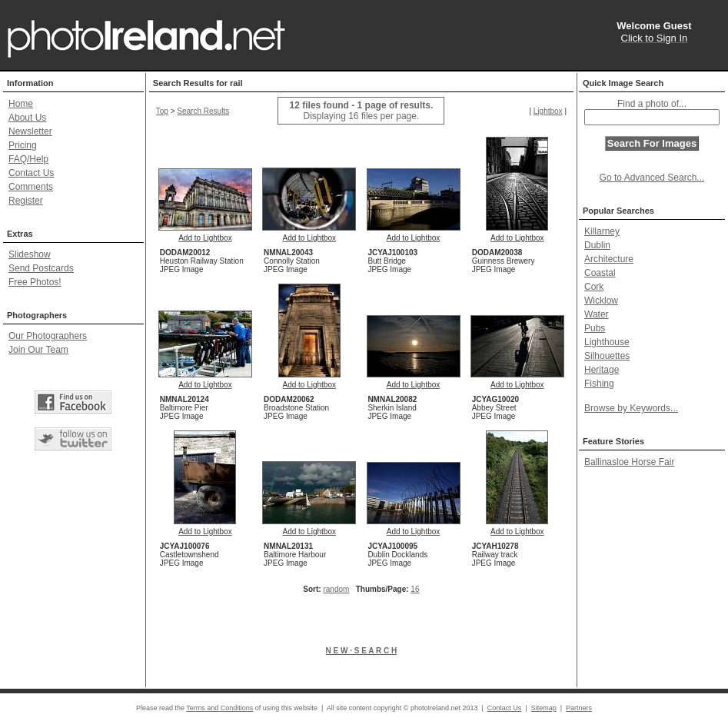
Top (162, 111)
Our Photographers (48, 336)
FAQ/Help (28, 159)
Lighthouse (607, 342)
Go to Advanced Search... (652, 178)
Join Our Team (38, 350)
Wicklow (601, 301)
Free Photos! (35, 282)
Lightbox (548, 111)
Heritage (602, 370)
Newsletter (30, 131)
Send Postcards (41, 268)
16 (415, 589)
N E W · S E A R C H (362, 651)
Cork (594, 287)
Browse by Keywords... (631, 408)
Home (21, 104)
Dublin (597, 245)
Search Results (203, 111)
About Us (27, 118)
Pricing (23, 145)
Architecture (609, 259)
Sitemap (544, 708)
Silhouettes (607, 356)
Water (597, 314)
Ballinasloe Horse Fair (629, 462)
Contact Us (31, 173)
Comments (31, 187)
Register (26, 201)
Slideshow (30, 254)
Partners (579, 708)
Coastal (600, 273)
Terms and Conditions (219, 708)
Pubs (595, 328)
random (336, 589)
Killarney (602, 231)
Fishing (599, 384)
